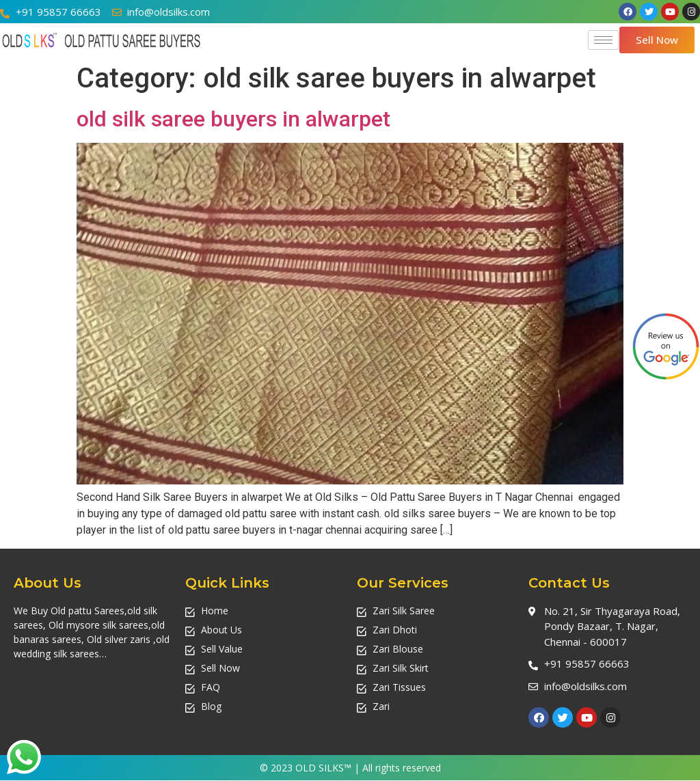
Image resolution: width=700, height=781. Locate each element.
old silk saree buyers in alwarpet (233, 119)
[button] (657, 40)
